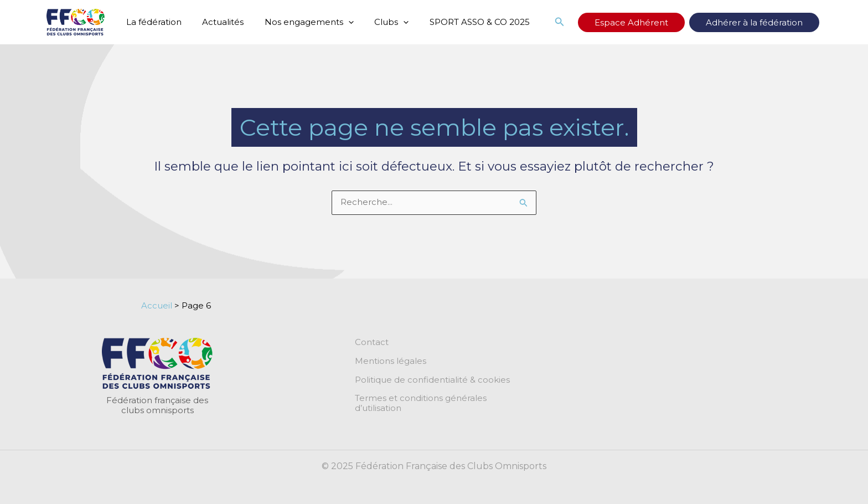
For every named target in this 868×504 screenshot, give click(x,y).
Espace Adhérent (656, 22)
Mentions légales (391, 361)
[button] (593, 22)
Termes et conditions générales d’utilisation (445, 399)
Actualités (217, 22)
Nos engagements (299, 22)
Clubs (377, 22)
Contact (372, 342)
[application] (338, 22)
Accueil (157, 305)
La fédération (152, 22)
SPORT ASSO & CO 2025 (461, 22)
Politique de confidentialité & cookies (432, 380)
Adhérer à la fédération (763, 22)
